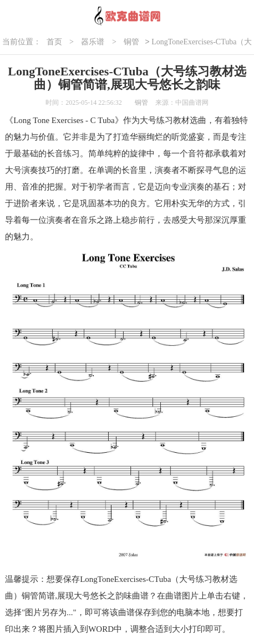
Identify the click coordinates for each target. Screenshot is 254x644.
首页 (54, 42)
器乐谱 (93, 42)
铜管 (131, 42)
